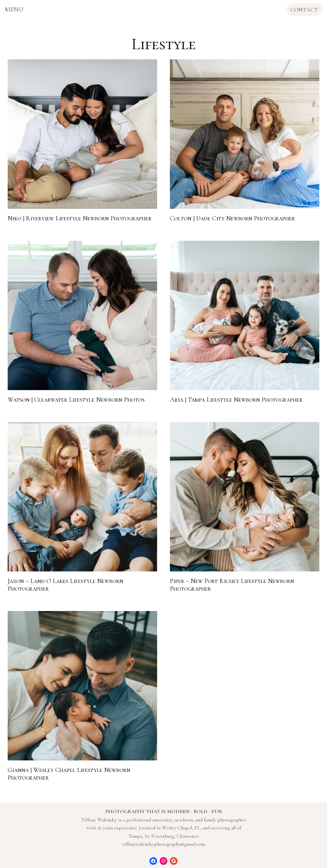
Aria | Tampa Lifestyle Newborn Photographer (236, 400)
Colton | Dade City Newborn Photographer (232, 218)
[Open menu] (14, 10)
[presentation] (82, 134)
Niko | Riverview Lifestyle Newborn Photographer (80, 218)
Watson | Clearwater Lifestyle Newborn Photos (76, 400)
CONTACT (304, 10)
